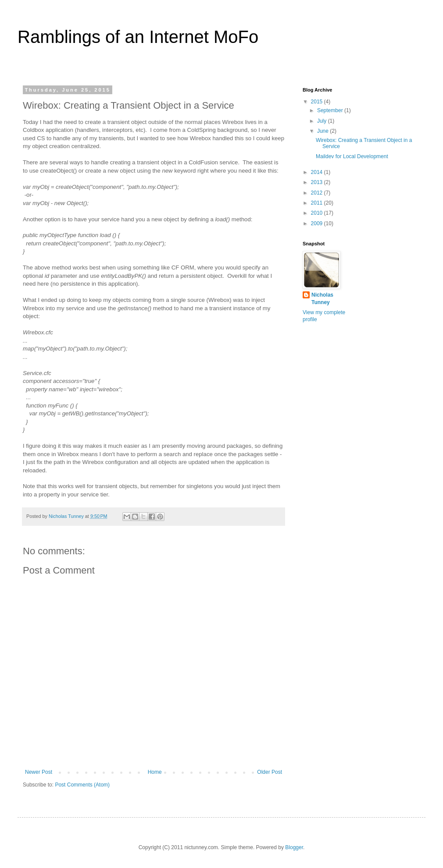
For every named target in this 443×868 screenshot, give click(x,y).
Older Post (270, 772)
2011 (318, 203)
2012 (318, 193)
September (331, 110)
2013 (318, 182)
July (323, 121)
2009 (318, 223)
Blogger (294, 847)
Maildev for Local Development (352, 156)
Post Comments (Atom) (82, 785)
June (323, 131)
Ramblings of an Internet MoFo (138, 37)
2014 (318, 172)
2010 (318, 213)
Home (155, 772)
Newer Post (39, 772)
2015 (318, 102)
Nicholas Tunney (322, 299)
